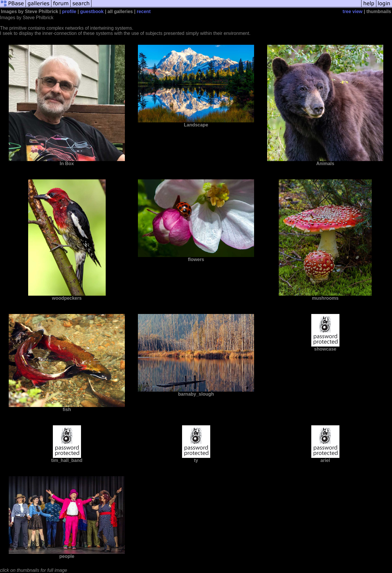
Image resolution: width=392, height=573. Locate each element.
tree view (353, 11)
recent (144, 11)
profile (69, 11)
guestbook (92, 11)
